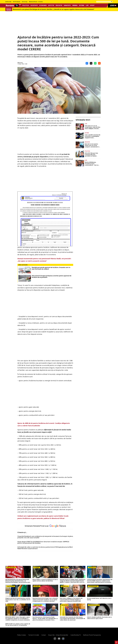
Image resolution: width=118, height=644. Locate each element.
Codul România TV (76, 635)
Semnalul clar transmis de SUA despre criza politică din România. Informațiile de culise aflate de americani (72, 619)
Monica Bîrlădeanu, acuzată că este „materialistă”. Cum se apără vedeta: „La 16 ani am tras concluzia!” (92, 164)
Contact (44, 635)
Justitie (51, 5)
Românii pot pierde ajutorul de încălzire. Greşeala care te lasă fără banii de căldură (51, 268)
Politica (26, 5)
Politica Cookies (22, 635)
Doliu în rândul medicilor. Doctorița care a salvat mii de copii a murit (99, 618)
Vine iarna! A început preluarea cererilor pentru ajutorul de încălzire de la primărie (52, 277)
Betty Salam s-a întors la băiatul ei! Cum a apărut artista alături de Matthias (45, 580)
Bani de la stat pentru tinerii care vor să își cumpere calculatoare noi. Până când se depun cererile (93, 145)
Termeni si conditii (34, 635)
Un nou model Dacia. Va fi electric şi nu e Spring (99, 599)
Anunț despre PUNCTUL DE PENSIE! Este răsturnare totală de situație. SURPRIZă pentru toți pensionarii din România (43, 542)
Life (87, 5)
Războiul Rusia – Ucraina (36, 2)
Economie (43, 5)
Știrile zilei (8, 2)
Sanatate (67, 5)
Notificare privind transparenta (92, 635)
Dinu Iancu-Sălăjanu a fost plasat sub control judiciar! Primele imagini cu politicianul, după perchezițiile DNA (71, 600)
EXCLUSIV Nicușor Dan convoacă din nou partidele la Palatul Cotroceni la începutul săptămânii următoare (92, 155)
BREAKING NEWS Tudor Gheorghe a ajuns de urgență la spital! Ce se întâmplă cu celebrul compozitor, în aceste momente (18, 619)
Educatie (59, 5)
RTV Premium (17, 2)
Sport (92, 5)
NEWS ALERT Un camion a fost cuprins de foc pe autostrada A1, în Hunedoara (18, 625)
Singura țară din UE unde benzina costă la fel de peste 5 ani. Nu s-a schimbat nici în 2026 (18, 600)
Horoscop (25, 2)
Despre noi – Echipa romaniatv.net (58, 635)
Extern (82, 5)
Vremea (75, 5)
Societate (34, 5)
